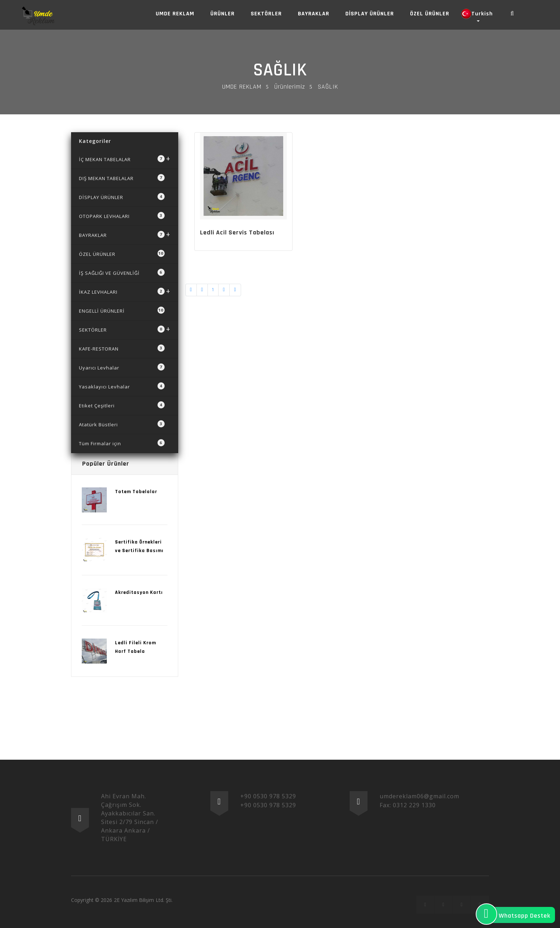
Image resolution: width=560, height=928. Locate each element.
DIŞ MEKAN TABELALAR (122, 178)
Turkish (477, 14)
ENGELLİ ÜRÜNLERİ (122, 310)
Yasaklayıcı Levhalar (122, 386)
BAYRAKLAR (314, 14)
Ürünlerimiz (290, 87)
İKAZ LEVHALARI (125, 291)
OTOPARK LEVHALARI (122, 216)
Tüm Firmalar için (122, 443)
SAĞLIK (280, 70)
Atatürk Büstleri (122, 424)
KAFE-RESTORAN (122, 348)
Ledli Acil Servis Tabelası (237, 232)
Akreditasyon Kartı (139, 592)
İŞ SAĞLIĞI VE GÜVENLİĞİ (122, 272)
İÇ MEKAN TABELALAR (125, 158)
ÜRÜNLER (222, 14)
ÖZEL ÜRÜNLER (430, 14)
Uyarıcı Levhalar (122, 367)
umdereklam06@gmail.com (419, 796)
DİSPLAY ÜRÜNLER (370, 14)
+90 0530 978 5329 (268, 796)
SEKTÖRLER (266, 14)
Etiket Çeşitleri (122, 405)
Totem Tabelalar (136, 492)
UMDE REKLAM (175, 14)
